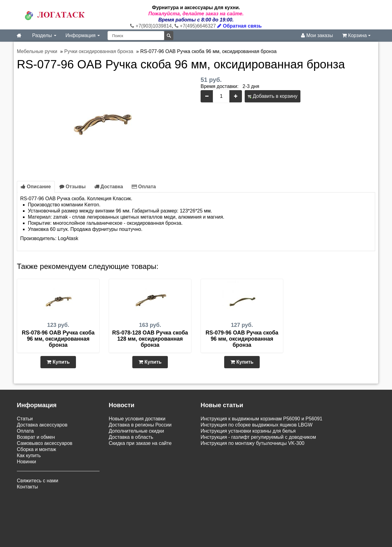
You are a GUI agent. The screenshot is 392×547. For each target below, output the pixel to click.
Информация (83, 35)
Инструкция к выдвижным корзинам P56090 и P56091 (262, 419)
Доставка (109, 187)
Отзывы (73, 187)
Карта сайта (194, 509)
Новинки (26, 462)
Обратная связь (239, 26)
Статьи (25, 419)
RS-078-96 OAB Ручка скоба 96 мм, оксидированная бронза (58, 339)
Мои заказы (317, 35)
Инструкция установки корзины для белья (248, 431)
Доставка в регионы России (140, 425)
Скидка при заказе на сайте (140, 443)
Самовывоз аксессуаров (45, 443)
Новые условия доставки (137, 419)
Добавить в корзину (273, 96)
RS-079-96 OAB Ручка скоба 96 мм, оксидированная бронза (242, 339)
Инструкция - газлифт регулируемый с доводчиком (258, 437)
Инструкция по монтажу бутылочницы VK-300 (253, 443)
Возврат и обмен (36, 437)
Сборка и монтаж (36, 449)
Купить (58, 362)
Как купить (29, 455)
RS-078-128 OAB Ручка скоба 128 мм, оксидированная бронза (150, 339)
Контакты (27, 487)
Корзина (356, 35)
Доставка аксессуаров (42, 425)
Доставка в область (131, 437)
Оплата (144, 187)
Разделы (44, 35)
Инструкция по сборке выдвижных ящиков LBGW (256, 425)
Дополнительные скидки (136, 431)
